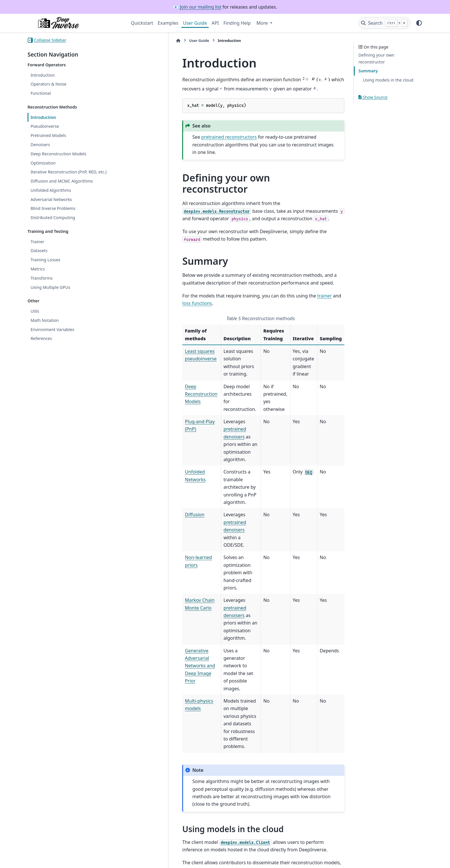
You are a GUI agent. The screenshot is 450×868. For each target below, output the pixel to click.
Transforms (41, 278)
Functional (40, 93)
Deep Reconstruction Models (58, 154)
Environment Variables (52, 329)
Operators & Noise (48, 84)
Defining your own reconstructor (376, 58)
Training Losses (45, 260)
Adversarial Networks (51, 199)
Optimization (43, 163)
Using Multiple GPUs (50, 287)
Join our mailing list (201, 7)
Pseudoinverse (45, 126)
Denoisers (40, 145)
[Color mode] (419, 23)
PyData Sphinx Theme (383, 855)
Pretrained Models (48, 135)
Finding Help (237, 23)
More (263, 23)
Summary (368, 71)
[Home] (134, 41)
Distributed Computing (53, 218)
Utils (35, 311)
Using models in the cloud (388, 80)
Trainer (37, 242)
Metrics (38, 269)
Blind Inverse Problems (53, 208)
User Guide (195, 23)
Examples (168, 23)
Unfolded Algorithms (51, 190)
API (215, 23)
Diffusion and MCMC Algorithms (62, 181)
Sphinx (66, 860)
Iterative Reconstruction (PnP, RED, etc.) (68, 172)
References (41, 338)
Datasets (39, 251)
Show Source (373, 97)
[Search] (384, 23)
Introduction (43, 75)
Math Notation (44, 320)
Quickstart (142, 23)
